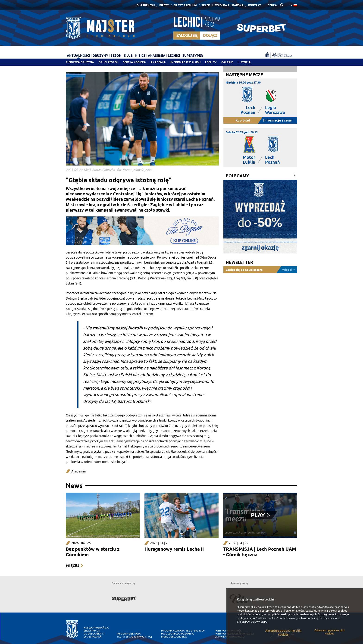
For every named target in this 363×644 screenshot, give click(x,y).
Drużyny (100, 56)
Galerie (227, 62)
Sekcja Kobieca (134, 62)
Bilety (164, 5)
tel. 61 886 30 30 (127, 637)
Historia (244, 62)
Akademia (158, 62)
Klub (128, 56)
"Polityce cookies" (267, 618)
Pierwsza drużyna (80, 62)
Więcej (72, 566)
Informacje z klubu (185, 62)
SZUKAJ (273, 5)
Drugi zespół (108, 62)
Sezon (116, 56)
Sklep (206, 5)
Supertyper (193, 56)
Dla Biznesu (146, 5)
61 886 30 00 (198, 631)
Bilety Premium (185, 5)
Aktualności (78, 56)
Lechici (174, 56)
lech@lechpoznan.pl (181, 634)
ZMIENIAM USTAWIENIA (252, 622)
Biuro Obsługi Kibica (174, 637)
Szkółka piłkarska (229, 5)
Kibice (140, 56)
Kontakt (255, 5)
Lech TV (211, 62)
